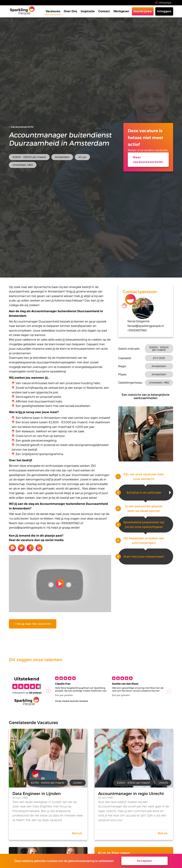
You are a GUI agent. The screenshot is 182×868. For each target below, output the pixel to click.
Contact (104, 11)
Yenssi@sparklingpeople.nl (146, 326)
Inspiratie (88, 11)
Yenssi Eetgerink (138, 321)
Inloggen (164, 11)
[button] (48, 691)
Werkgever (121, 11)
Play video (60, 584)
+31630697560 (137, 330)
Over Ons (70, 11)
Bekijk (77, 833)
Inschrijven (143, 11)
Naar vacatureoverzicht (148, 160)
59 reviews (35, 693)
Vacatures (53, 11)
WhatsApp (165, 3)
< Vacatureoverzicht (21, 127)
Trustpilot (16, 3)
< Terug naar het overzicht (33, 624)
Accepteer (144, 861)
